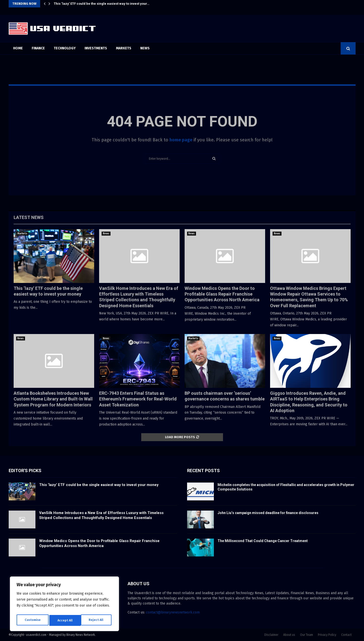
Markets (124, 48)
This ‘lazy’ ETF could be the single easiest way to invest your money (99, 485)
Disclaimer (271, 635)
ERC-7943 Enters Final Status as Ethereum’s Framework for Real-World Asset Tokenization (138, 399)
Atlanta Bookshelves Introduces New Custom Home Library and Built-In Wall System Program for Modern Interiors (53, 399)
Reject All (65, 620)
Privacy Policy (327, 635)
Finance (38, 48)
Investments (96, 48)
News (145, 48)
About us (289, 635)
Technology (65, 48)
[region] (64, 605)
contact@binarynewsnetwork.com (173, 612)
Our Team (307, 635)
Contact (346, 635)
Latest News (29, 217)
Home (18, 48)
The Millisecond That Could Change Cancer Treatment (263, 541)
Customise (32, 620)
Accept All (97, 620)
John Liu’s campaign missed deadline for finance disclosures (268, 513)
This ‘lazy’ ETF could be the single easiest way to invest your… (102, 4)
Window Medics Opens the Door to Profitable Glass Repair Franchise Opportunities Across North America (222, 294)
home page (181, 140)
